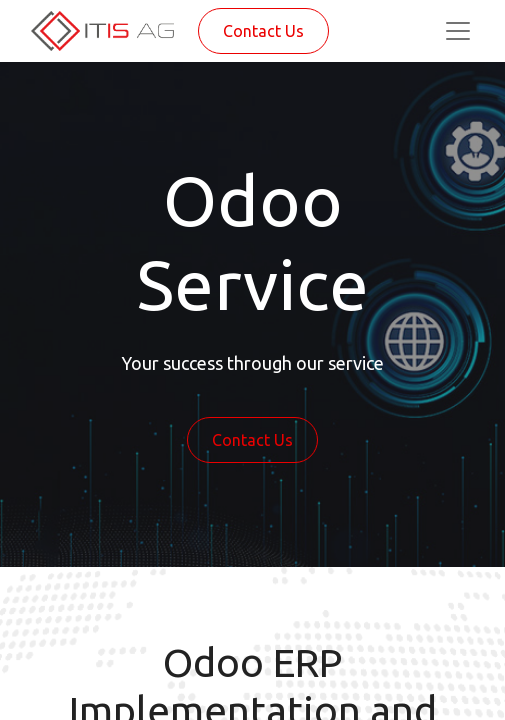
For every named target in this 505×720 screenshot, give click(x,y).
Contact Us (263, 31)
